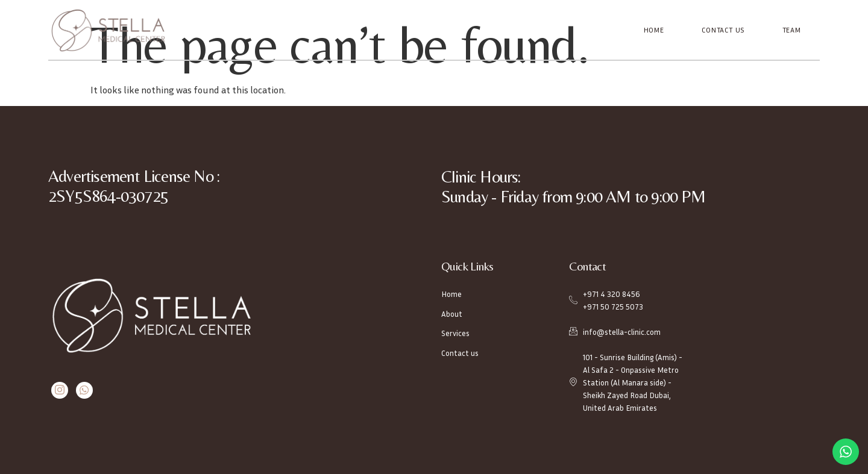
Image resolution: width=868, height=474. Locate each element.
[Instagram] (59, 390)
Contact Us (724, 30)
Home (655, 30)
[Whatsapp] (83, 390)
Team (792, 30)
